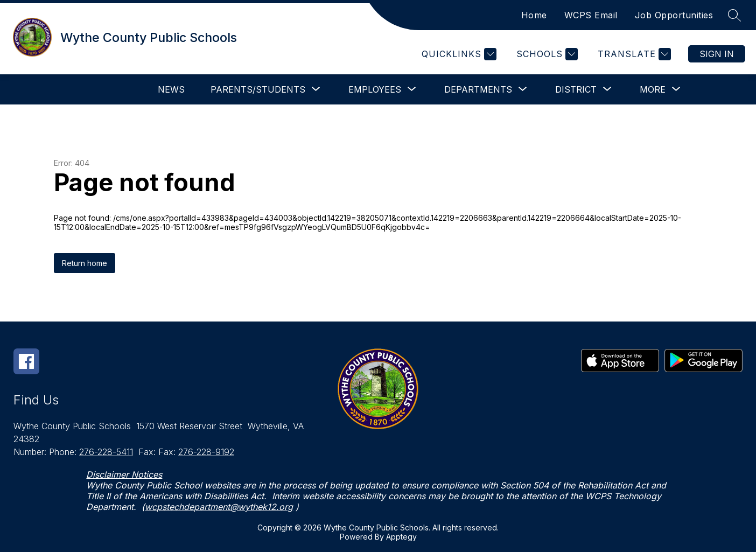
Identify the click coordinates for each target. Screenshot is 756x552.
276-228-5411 (106, 452)
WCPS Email (591, 15)
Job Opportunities (674, 15)
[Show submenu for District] (576, 89)
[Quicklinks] (458, 54)
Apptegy (401, 537)
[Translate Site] (633, 54)
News (171, 89)
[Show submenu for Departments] (478, 89)
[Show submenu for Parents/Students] (258, 89)
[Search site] (734, 15)
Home (534, 15)
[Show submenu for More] (653, 89)
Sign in (717, 54)
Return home (85, 263)
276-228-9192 (206, 452)
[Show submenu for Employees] (375, 89)
